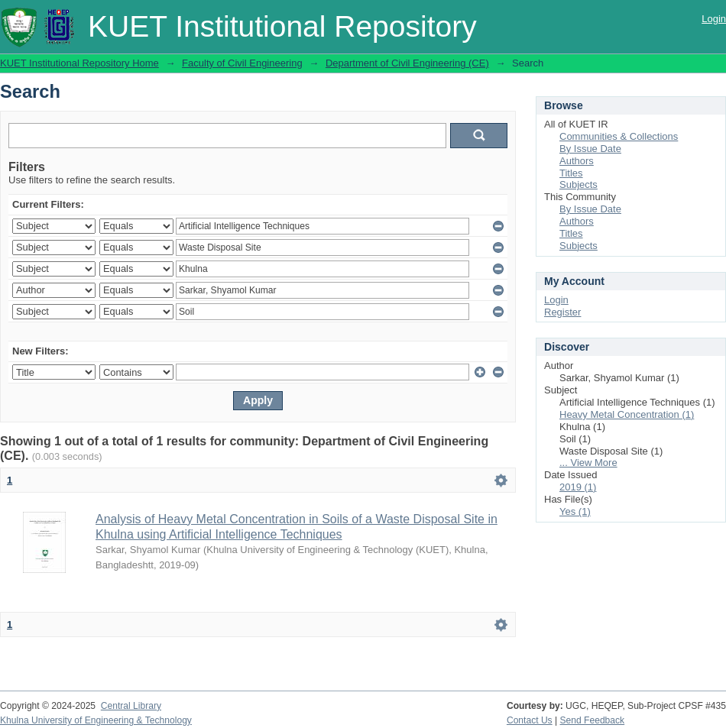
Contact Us (530, 720)
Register (562, 312)
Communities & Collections (619, 136)
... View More (588, 463)
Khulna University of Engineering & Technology (96, 720)
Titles (571, 173)
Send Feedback (593, 720)
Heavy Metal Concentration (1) (627, 414)
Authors (577, 161)
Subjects (579, 184)
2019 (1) (578, 487)
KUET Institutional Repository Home (79, 63)
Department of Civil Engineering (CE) (407, 63)
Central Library (131, 706)
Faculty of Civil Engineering (242, 63)
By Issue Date (590, 149)
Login (714, 19)
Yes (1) (575, 511)
